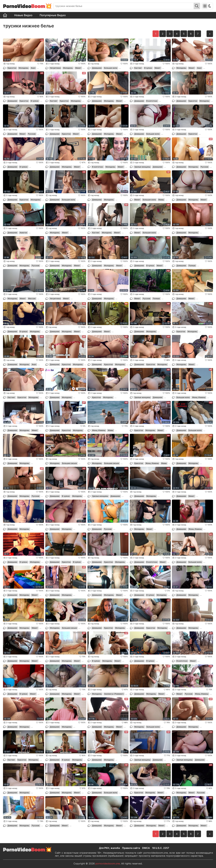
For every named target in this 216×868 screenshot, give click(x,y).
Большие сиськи (69, 463)
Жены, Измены (199, 397)
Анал (33, 68)
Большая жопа (111, 68)
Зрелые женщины (142, 167)
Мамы (161, 200)
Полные (192, 266)
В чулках (148, 68)
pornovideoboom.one (108, 864)
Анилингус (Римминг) (114, 694)
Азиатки (23, 233)
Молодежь (24, 68)
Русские (32, 134)
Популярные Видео (53, 15)
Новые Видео (23, 15)
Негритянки (55, 68)
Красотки (12, 68)
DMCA (146, 848)
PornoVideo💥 (27, 6)
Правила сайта (131, 848)
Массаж (32, 298)
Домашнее (97, 68)
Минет (78, 68)
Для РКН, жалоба (109, 848)
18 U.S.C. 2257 (161, 848)
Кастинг (138, 68)
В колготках (152, 101)
